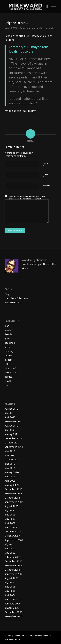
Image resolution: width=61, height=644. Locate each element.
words (8, 385)
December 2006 (13, 561)
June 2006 (10, 587)
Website (47, 185)
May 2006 (10, 591)
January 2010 (12, 472)
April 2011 (10, 455)
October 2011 (12, 443)
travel (8, 381)
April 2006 (10, 595)
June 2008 (10, 515)
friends (8, 334)
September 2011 (14, 447)
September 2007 (14, 540)
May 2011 (10, 451)
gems (8, 338)
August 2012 (11, 426)
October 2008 (12, 498)
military (8, 360)
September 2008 (14, 502)
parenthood (11, 372)
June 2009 (10, 476)
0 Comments (26, 28)
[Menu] (52, 6)
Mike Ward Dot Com (25, 635)
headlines (41, 28)
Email (45, 176)
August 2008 (11, 506)
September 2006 (14, 574)
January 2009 (12, 485)
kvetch (8, 355)
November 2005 (14, 616)
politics (8, 377)
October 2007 (12, 536)
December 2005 (13, 612)
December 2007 (13, 531)
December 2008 (13, 489)
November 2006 (14, 565)
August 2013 (11, 409)
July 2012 (10, 430)
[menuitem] (46, 6)
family (8, 330)
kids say (9, 351)
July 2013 (10, 413)
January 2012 (12, 434)
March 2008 (11, 527)
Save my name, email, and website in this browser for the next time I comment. (27, 198)
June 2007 (10, 548)
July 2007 (10, 544)
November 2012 (14, 421)
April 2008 (10, 523)
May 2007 (10, 553)
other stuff (10, 368)
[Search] (46, 6)
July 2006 (10, 582)
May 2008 (10, 519)
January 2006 (12, 608)
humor (8, 347)
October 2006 (12, 570)
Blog (7, 294)
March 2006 (11, 599)
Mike (53, 28)
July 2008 (10, 510)
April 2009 (10, 481)
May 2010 (10, 468)
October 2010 (12, 459)
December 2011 (13, 438)
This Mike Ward (13, 302)
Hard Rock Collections (16, 298)
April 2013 (10, 417)
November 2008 (14, 493)
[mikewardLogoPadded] (25, 6)
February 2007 (13, 557)
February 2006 (13, 604)
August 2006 (11, 578)
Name (46, 165)
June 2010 (10, 464)
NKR (7, 364)
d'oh (7, 326)
